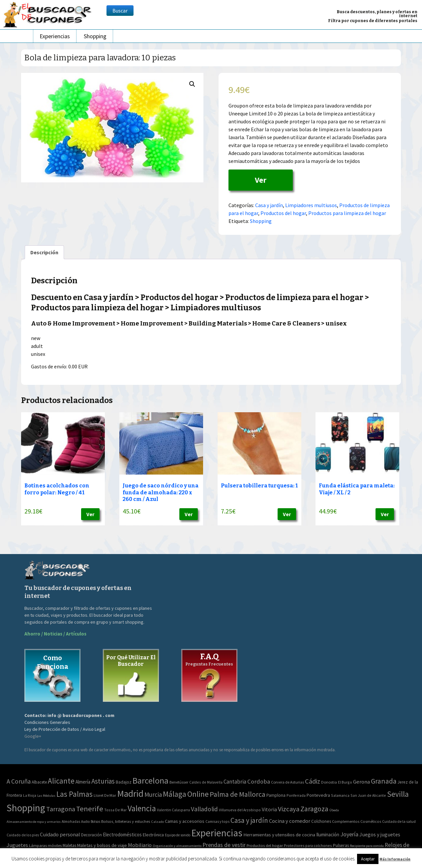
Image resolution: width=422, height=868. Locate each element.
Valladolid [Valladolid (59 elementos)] (204, 809)
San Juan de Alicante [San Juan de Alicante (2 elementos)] (368, 795)
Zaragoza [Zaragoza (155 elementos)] (314, 809)
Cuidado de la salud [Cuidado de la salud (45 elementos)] (399, 821)
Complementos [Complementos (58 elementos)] (346, 821)
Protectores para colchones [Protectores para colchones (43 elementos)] (308, 845)
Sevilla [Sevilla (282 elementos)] (398, 794)
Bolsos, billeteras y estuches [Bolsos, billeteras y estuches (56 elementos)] (126, 821)
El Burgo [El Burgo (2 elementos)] (345, 782)
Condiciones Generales (47, 722)
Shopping (95, 36)
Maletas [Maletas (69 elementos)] (69, 845)
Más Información (395, 859)
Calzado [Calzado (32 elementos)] (157, 821)
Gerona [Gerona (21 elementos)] (362, 782)
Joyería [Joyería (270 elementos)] (349, 834)
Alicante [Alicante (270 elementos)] (61, 781)
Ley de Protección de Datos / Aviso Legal (65, 729)
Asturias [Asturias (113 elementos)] (103, 781)
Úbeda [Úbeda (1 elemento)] (334, 810)
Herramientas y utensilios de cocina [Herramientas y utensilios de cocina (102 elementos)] (279, 835)
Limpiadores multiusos (311, 205)
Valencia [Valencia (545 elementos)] (142, 808)
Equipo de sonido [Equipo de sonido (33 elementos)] (178, 835)
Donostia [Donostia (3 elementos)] (329, 782)
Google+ (33, 736)
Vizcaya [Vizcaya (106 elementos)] (289, 809)
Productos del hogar (283, 213)
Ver (261, 180)
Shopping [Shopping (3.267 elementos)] (26, 808)
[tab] (44, 252)
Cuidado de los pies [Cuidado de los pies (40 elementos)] (23, 835)
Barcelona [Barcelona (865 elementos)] (151, 780)
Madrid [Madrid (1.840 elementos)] (130, 794)
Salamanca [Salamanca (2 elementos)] (340, 795)
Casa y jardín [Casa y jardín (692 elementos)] (249, 820)
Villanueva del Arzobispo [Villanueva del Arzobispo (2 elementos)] (240, 810)
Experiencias (55, 36)
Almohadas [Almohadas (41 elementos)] (71, 821)
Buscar (120, 11)
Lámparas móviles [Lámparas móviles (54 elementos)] (45, 845)
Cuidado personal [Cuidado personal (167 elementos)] (60, 835)
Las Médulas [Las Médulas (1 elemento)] (46, 796)
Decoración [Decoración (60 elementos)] (91, 835)
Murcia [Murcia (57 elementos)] (153, 794)
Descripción (44, 252)
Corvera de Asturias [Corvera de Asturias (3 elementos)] (287, 782)
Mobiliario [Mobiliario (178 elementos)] (140, 845)
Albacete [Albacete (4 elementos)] (39, 782)
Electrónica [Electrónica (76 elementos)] (153, 835)
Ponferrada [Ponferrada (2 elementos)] (296, 795)
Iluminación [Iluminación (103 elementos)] (328, 835)
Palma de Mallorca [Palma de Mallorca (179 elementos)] (238, 794)
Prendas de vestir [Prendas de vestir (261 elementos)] (224, 845)
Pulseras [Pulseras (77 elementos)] (341, 845)
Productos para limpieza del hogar (347, 213)
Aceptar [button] (368, 859)
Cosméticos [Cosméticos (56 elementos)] (371, 821)
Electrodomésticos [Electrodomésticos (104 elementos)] (122, 835)
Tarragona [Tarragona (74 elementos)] (61, 809)
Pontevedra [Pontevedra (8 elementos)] (318, 795)
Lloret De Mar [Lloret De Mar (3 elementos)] (105, 795)
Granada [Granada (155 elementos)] (384, 781)
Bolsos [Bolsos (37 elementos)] (95, 821)
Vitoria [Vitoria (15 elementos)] (269, 809)
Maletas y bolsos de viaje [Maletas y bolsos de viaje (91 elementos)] (102, 845)
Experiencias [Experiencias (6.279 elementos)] (217, 833)
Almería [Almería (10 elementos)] (83, 782)
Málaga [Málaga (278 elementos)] (175, 794)
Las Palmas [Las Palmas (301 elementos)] (75, 794)
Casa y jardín (269, 205)
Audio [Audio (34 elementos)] (85, 821)
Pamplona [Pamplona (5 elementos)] (276, 795)
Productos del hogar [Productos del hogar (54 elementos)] (265, 845)
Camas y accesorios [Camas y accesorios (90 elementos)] (185, 821)
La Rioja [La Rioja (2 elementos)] (30, 795)
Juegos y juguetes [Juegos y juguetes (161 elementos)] (380, 834)
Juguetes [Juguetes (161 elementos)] (17, 845)
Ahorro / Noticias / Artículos (55, 634)
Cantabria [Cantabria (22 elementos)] (235, 782)
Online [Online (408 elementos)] (198, 794)
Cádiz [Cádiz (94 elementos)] (313, 781)
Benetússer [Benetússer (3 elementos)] (179, 782)
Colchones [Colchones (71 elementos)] (321, 821)
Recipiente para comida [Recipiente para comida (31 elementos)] (367, 846)
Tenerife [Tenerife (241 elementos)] (90, 809)
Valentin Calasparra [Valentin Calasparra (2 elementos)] (173, 810)
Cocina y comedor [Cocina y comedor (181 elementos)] (290, 821)
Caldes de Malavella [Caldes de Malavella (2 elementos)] (206, 782)
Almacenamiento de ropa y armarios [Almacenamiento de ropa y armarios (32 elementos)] (34, 821)
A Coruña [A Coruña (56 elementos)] (19, 781)
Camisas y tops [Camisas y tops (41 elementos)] (217, 821)
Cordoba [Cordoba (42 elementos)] (259, 781)
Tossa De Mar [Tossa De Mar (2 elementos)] (115, 810)
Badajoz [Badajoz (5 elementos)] (124, 782)
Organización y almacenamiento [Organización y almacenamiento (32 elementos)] (177, 846)
